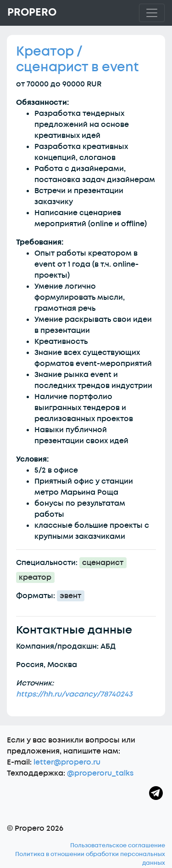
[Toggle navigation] (152, 13)
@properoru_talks (100, 773)
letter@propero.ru (67, 762)
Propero (32, 12)
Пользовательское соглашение (118, 845)
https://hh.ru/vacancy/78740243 (74, 694)
